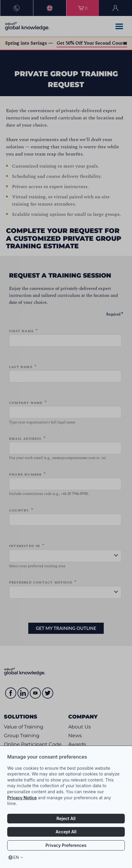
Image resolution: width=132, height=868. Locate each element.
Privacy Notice (22, 798)
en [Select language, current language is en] (16, 857)
